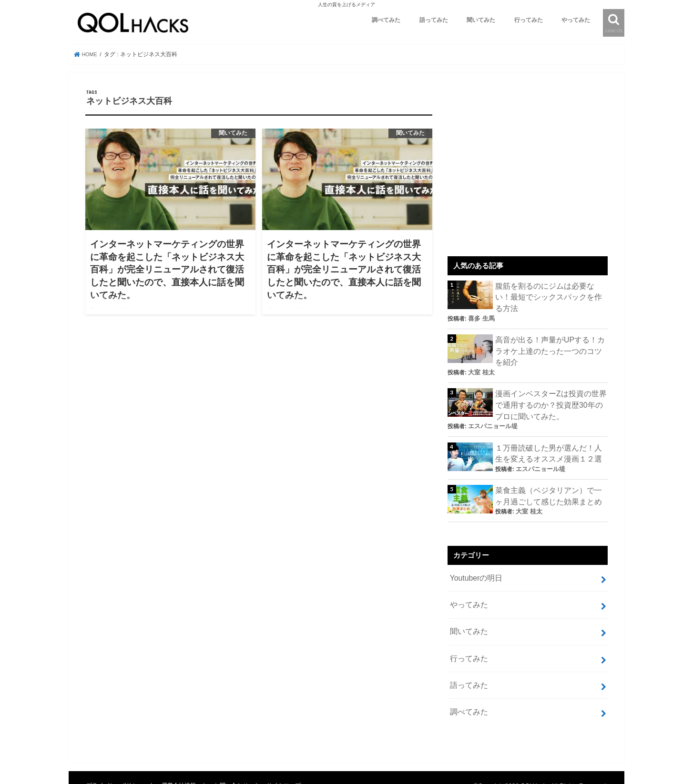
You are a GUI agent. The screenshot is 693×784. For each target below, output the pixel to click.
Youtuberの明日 (474, 555)
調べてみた (386, 20)
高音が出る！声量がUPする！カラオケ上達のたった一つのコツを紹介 (550, 337)
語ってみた (434, 20)
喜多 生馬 (528, 305)
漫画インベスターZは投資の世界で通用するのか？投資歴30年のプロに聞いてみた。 (551, 388)
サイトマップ (289, 753)
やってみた (576, 20)
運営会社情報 (182, 753)
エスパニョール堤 (491, 408)
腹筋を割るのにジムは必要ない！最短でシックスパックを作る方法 (549, 291)
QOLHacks (534, 753)
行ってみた (529, 20)
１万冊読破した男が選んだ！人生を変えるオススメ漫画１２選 (549, 434)
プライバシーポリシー (116, 753)
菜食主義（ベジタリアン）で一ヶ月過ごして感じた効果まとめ (549, 475)
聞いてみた (481, 20)
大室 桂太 (480, 357)
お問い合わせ (235, 753)
